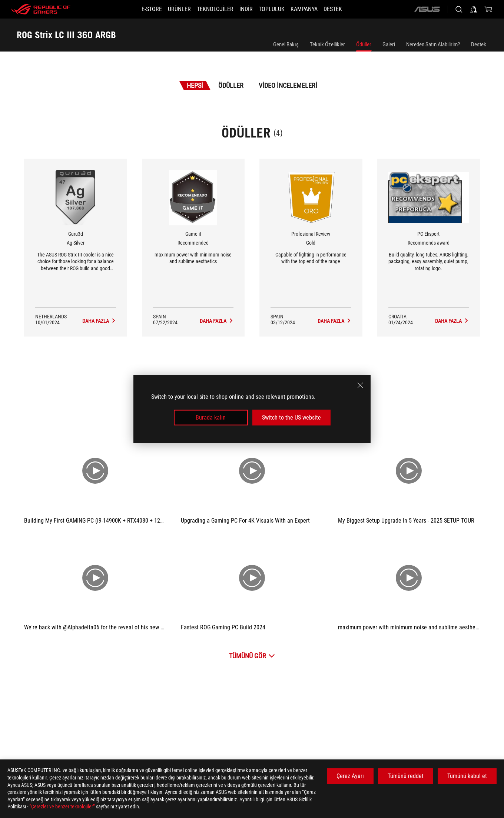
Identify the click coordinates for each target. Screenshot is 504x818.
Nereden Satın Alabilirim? (433, 44)
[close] (360, 385)
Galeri (389, 44)
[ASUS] (427, 9)
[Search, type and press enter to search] (459, 9)
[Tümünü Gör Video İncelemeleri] (252, 656)
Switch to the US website (291, 418)
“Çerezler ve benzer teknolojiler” (62, 807)
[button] (170, 9)
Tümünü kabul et (467, 776)
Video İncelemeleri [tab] (288, 85)
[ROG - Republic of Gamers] (41, 9)
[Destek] (346, 9)
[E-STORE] (138, 9)
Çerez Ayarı (350, 776)
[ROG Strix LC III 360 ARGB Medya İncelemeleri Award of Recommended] (217, 321)
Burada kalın (211, 418)
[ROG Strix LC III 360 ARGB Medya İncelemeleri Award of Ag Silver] (99, 321)
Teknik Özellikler (327, 44)
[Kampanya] (313, 9)
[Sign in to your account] (474, 9)
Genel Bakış (286, 44)
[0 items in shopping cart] (488, 9)
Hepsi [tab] (195, 85)
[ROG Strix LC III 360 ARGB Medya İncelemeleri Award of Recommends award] (452, 321)
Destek (479, 44)
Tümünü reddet (406, 776)
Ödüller (364, 44)
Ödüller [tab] (231, 85)
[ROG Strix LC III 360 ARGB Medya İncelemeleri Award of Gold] (334, 321)
